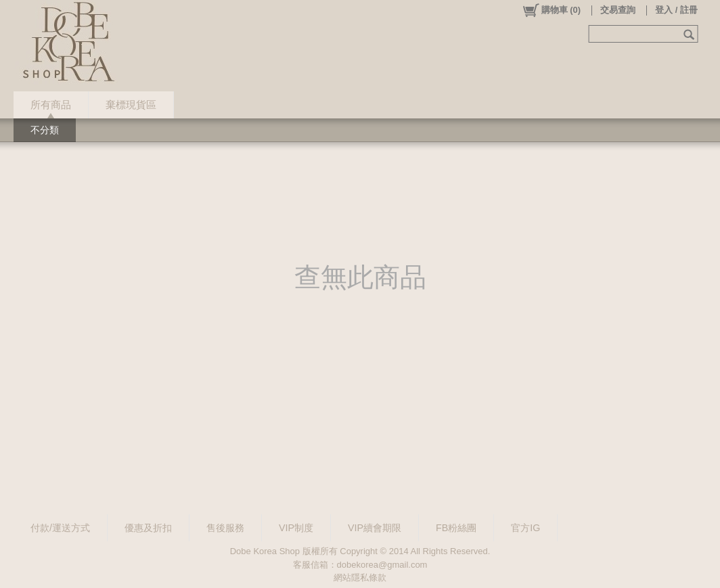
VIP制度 (296, 528)
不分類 (45, 130)
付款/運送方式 (60, 528)
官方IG (525, 528)
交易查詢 (618, 10)
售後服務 (225, 528)
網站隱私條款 (360, 578)
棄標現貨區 (131, 105)
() (551, 10)
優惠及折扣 (148, 528)
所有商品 (51, 105)
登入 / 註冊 (676, 10)
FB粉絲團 (456, 528)
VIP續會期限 (375, 528)
